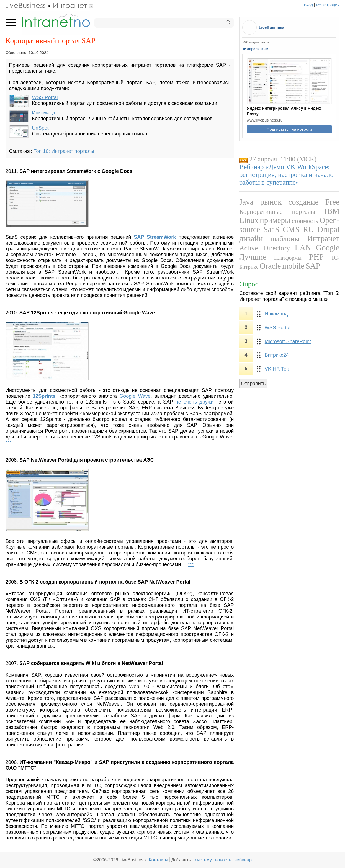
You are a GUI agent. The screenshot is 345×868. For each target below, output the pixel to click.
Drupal (328, 229)
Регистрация (328, 5)
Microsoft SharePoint (288, 341)
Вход (309, 5)
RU (308, 229)
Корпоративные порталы (277, 212)
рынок (271, 202)
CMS (291, 229)
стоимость (305, 221)
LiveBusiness (271, 27)
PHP (316, 257)
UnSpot (40, 128)
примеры (275, 220)
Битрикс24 (277, 355)
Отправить (253, 384)
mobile (293, 266)
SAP (313, 266)
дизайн (251, 238)
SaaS (271, 229)
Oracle (270, 266)
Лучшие (253, 257)
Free (332, 202)
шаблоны (285, 239)
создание (303, 202)
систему (203, 860)
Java (246, 202)
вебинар (243, 860)
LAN (303, 248)
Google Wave (135, 396)
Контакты (158, 860)
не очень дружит (196, 402)
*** (8, 443)
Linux (249, 220)
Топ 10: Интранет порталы (64, 151)
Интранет (323, 238)
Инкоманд (44, 113)
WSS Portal (45, 97)
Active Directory (265, 248)
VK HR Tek (277, 369)
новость (223, 860)
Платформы (288, 258)
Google (328, 248)
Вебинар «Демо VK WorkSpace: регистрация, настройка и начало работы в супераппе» (286, 175)
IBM (332, 211)
